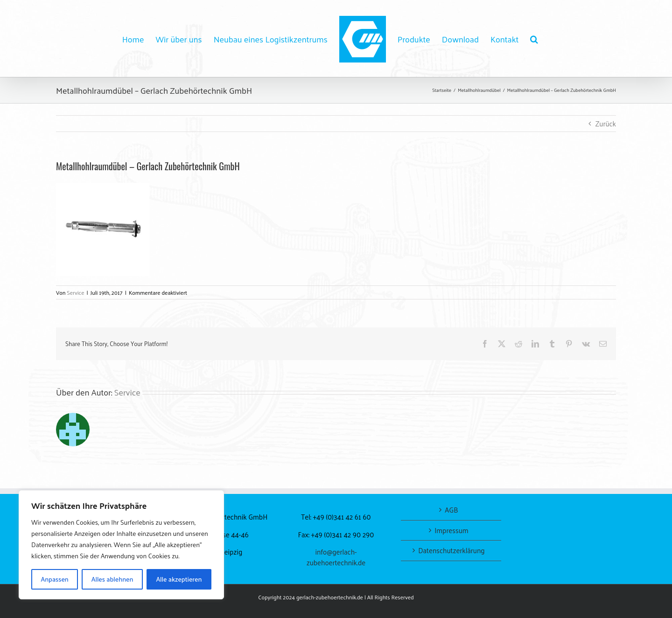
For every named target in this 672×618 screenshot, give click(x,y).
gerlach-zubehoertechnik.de (330, 597)
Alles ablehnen (112, 579)
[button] (534, 39)
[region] (121, 545)
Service (75, 292)
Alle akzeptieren (179, 579)
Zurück (606, 123)
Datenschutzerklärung (451, 551)
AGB (451, 510)
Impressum (451, 531)
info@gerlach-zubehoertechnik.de (336, 557)
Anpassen (55, 579)
